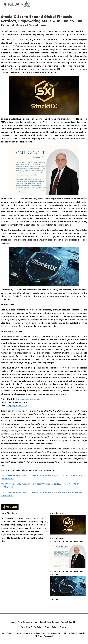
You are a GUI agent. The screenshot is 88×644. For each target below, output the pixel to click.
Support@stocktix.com (17, 406)
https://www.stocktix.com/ (28, 399)
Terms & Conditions (70, 622)
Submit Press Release (49, 622)
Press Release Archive (27, 622)
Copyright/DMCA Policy (32, 627)
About (12, 622)
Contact (63, 627)
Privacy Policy (51, 627)
